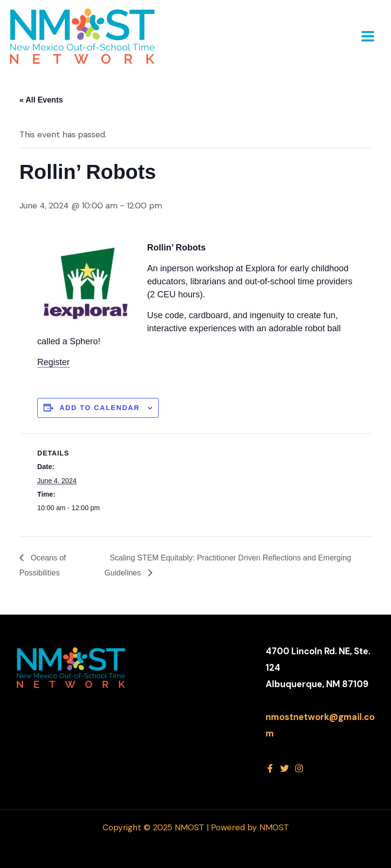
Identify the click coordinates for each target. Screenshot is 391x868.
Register (53, 362)
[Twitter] (285, 768)
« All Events (41, 100)
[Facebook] (270, 768)
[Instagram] (299, 768)
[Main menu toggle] (368, 36)
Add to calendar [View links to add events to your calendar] (100, 408)
